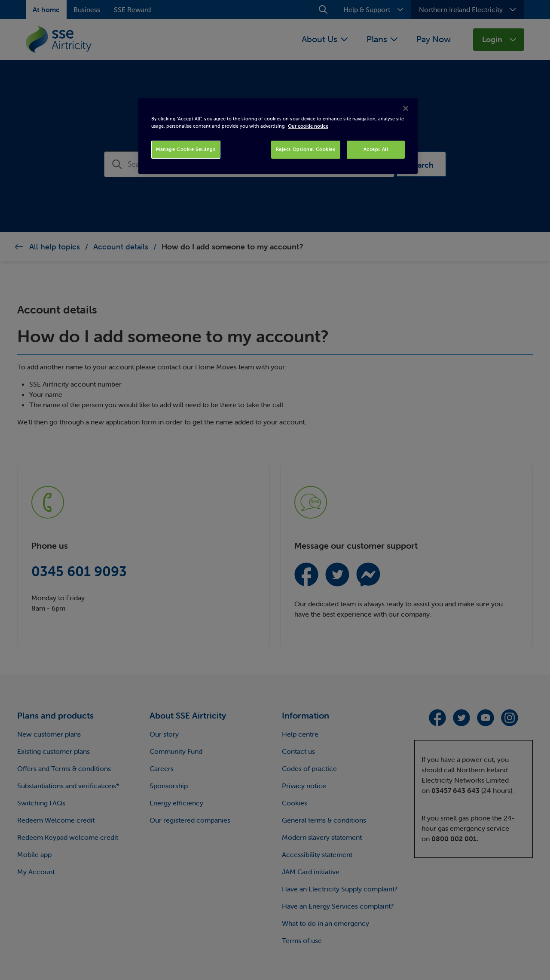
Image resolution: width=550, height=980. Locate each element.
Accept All (376, 149)
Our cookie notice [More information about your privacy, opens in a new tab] (308, 126)
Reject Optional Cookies (306, 149)
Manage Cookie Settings (186, 149)
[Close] (406, 108)
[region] (278, 136)
